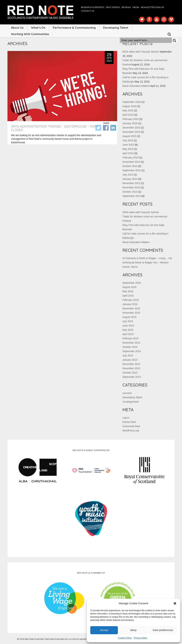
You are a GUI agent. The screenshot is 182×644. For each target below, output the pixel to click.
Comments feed (131, 426)
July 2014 (128, 175)
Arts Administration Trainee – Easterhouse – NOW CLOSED (54, 128)
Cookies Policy (125, 638)
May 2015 (128, 149)
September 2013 (132, 196)
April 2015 (128, 153)
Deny (133, 630)
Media (136, 7)
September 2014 (132, 170)
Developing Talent (116, 28)
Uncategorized (130, 402)
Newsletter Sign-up (152, 7)
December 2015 (131, 128)
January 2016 (130, 123)
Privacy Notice (140, 638)
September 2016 (132, 102)
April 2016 (128, 115)
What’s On (38, 28)
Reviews (126, 7)
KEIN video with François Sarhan (141, 52)
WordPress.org (131, 431)
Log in (126, 418)
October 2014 (130, 166)
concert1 (127, 393)
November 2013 (131, 187)
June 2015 (128, 145)
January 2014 (130, 179)
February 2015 (131, 158)
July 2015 (128, 140)
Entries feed (129, 422)
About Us (17, 28)
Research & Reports (93, 7)
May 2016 (128, 110)
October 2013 (130, 192)
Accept (104, 630)
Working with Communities (30, 34)
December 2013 (131, 183)
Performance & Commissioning (74, 28)
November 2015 (131, 132)
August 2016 (129, 106)
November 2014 (131, 162)
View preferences (163, 630)
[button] (175, 603)
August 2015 (129, 136)
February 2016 (131, 119)
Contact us (88, 11)
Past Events (113, 7)
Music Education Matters (136, 86)
